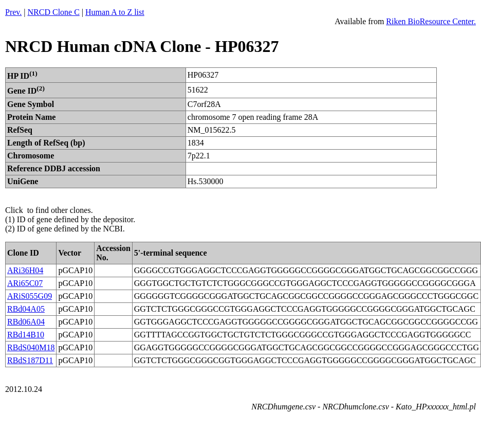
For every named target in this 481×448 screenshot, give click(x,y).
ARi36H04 (25, 270)
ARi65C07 (25, 283)
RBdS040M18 (31, 347)
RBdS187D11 (30, 360)
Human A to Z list (115, 12)
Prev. (13, 12)
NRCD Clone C (54, 12)
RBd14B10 (26, 335)
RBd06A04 (26, 322)
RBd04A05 (26, 309)
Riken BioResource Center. (431, 21)
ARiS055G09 (30, 296)
